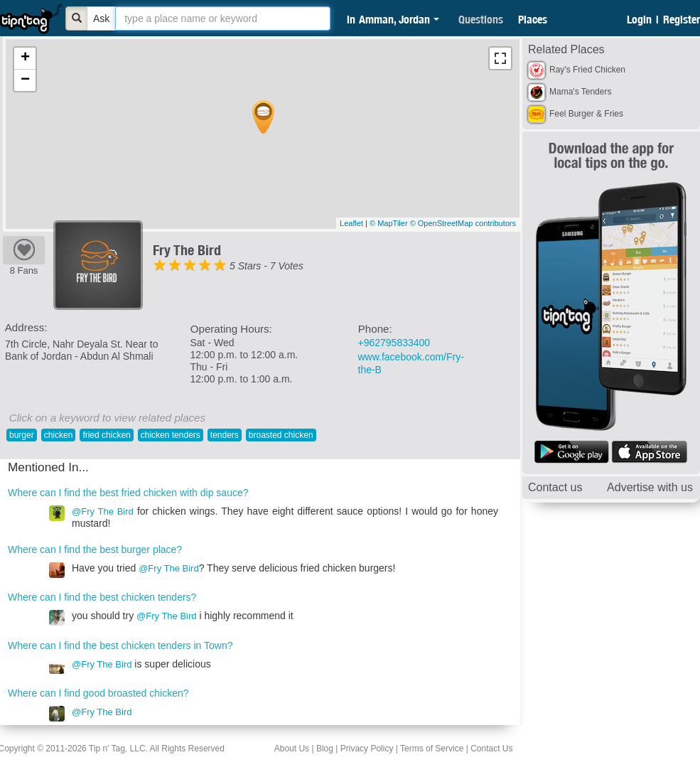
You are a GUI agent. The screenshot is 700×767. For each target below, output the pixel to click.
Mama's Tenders (580, 92)
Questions (481, 19)
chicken (59, 435)
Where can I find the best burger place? (95, 549)
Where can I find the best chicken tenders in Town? (120, 645)
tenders (225, 435)
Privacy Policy (367, 749)
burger (22, 435)
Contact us (555, 487)
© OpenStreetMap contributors (463, 223)
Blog (325, 749)
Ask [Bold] (101, 18)
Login (639, 19)
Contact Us (491, 749)
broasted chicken (281, 435)
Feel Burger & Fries (586, 114)
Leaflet (351, 223)
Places (533, 19)
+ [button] (25, 58)
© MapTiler (389, 223)
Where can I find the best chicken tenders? (102, 597)
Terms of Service (432, 749)
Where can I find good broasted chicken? (98, 693)
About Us (292, 749)
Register (682, 19)
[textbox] (223, 18)
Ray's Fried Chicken (587, 70)
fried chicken (106, 435)
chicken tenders (171, 435)
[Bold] (77, 18)
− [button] (25, 80)
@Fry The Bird (103, 511)
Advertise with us (650, 487)
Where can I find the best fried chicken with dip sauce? (128, 493)
